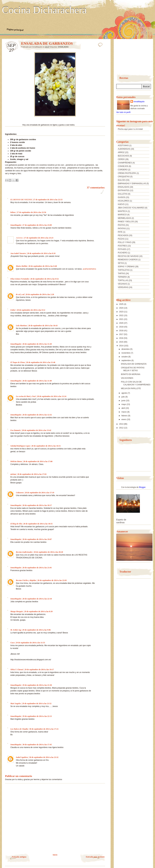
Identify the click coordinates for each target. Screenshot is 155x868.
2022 (122, 315)
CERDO (121, 159)
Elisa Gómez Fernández (20, 279)
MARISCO (122, 215)
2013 (122, 424)
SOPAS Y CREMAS (126, 267)
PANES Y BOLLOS (126, 222)
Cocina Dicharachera (44, 10)
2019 (122, 327)
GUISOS (122, 197)
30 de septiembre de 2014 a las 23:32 (44, 757)
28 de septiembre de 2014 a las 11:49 (37, 381)
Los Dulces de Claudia (19, 729)
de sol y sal (20, 294)
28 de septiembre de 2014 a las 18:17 (37, 505)
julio (123, 397)
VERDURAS (123, 287)
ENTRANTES (124, 190)
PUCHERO (123, 253)
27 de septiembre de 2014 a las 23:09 (37, 225)
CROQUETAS (124, 177)
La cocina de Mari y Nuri (26, 396)
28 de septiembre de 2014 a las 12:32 (37, 415)
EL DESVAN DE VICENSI (21, 200)
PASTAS (121, 225)
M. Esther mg (16, 630)
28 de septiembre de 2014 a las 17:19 (39, 493)
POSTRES (122, 246)
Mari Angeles (16, 703)
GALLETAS (123, 194)
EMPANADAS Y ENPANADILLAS (132, 184)
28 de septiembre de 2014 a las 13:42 (36, 430)
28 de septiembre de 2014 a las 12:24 (52, 396)
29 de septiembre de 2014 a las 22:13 (37, 716)
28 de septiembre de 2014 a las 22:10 (37, 599)
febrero (125, 416)
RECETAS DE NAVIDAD (128, 256)
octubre (125, 357)
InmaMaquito (16, 225)
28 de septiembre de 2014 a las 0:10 (41, 253)
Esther (13, 310)
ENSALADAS (63, 47)
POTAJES (122, 249)
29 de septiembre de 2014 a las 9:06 (36, 630)
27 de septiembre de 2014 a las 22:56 (31, 212)
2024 (122, 308)
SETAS (121, 263)
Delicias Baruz (16, 461)
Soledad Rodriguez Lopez (20, 446)
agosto (125, 393)
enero (124, 419)
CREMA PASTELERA (127, 173)
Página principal (15, 30)
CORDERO (123, 170)
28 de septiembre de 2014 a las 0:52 (44, 279)
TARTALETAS (124, 270)
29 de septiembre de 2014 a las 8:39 (38, 611)
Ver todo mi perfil (123, 112)
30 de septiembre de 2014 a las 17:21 (44, 729)
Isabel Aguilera (22, 757)
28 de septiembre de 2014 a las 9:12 (31, 310)
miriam (13, 474)
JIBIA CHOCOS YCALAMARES (131, 208)
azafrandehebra (89, 269)
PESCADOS (123, 235)
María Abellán (22, 266)
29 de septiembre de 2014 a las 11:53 (30, 643)
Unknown (20, 493)
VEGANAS (122, 284)
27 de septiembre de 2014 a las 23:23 (39, 238)
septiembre (126, 360)
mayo (124, 404)
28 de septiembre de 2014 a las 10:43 (43, 326)
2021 (122, 319)
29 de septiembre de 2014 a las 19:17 (39, 670)
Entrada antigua (19, 857)
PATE (120, 232)
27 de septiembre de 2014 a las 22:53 (48, 200)
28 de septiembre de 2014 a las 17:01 (32, 474)
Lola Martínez (21, 326)
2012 (122, 428)
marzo (124, 412)
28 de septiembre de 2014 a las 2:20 (40, 294)
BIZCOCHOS (123, 156)
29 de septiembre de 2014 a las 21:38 (37, 685)
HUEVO (121, 204)
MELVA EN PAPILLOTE (131, 388)
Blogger (142, 487)
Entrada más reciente (95, 857)
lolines (13, 212)
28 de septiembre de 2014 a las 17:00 (38, 461)
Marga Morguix (17, 611)
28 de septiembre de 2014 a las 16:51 (46, 446)
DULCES (122, 180)
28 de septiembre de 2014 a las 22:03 (52, 580)
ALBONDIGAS (124, 149)
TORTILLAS (123, 280)
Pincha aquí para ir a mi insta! (130, 129)
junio (124, 401)
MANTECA (122, 211)
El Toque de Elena (18, 362)
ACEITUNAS (123, 145)
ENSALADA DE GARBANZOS (134, 364)
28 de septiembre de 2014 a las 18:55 (38, 524)
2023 (122, 312)
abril (123, 408)
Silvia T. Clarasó (17, 670)
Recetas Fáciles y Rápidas (26, 580)
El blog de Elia (16, 524)
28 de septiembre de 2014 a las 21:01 (37, 568)
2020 (122, 323)
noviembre (126, 353)
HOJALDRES (123, 201)
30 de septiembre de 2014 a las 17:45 (37, 745)
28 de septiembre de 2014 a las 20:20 (48, 552)
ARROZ (121, 152)
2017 (122, 334)
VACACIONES (127, 378)
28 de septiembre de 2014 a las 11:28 (37, 344)
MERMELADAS (124, 218)
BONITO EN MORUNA (131, 374)
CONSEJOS (123, 166)
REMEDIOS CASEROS (128, 260)
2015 (122, 342)
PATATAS (122, 229)
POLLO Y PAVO (125, 242)
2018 (122, 331)
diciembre (126, 349)
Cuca (12, 643)
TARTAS (121, 274)
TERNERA (122, 277)
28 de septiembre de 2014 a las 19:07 (37, 539)
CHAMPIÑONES (125, 163)
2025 (122, 304)
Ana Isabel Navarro (18, 253)
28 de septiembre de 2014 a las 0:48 (43, 266)
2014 (122, 346)
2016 (122, 338)
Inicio (55, 855)
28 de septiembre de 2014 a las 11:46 (41, 362)
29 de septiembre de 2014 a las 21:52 (37, 703)
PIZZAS (121, 239)
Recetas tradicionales (24, 552)
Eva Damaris (16, 430)
